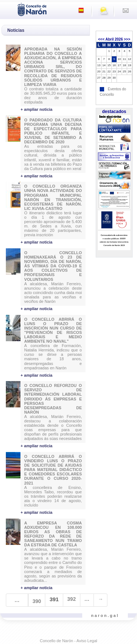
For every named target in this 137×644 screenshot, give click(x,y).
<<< (101, 39)
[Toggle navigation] (8, 9)
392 (71, 599)
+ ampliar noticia (36, 109)
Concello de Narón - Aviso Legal (68, 641)
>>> (127, 39)
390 (37, 601)
